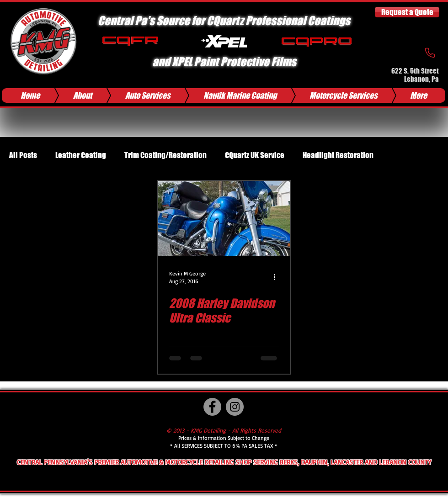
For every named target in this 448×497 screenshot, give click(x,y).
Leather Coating (81, 155)
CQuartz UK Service (255, 155)
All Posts (23, 155)
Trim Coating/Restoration (165, 155)
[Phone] (430, 53)
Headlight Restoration (338, 155)
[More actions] (277, 277)
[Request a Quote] (407, 12)
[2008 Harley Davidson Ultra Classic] (224, 219)
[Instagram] (235, 407)
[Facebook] (212, 407)
